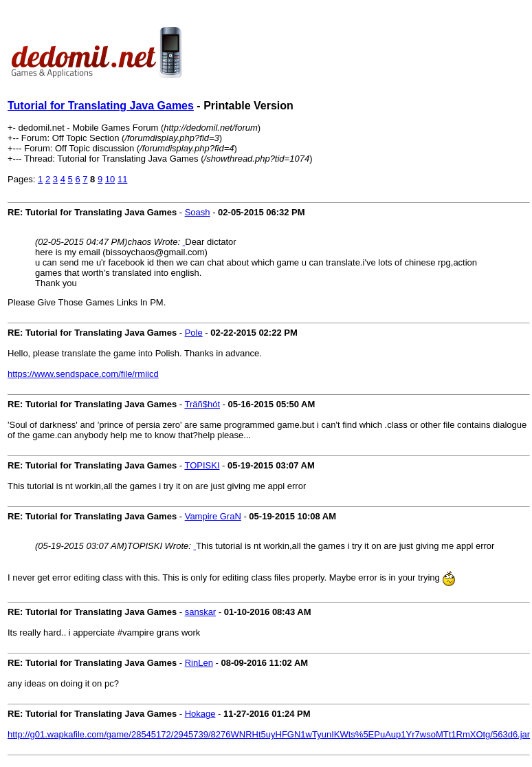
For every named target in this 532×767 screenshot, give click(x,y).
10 (110, 179)
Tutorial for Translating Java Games (101, 106)
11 (122, 179)
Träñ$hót (202, 404)
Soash (198, 212)
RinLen (199, 663)
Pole (194, 333)
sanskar (201, 612)
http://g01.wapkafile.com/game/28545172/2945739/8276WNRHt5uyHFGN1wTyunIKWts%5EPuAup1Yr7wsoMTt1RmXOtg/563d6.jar (269, 734)
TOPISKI (202, 465)
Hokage (200, 714)
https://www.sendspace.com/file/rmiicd (83, 374)
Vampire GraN (213, 516)
